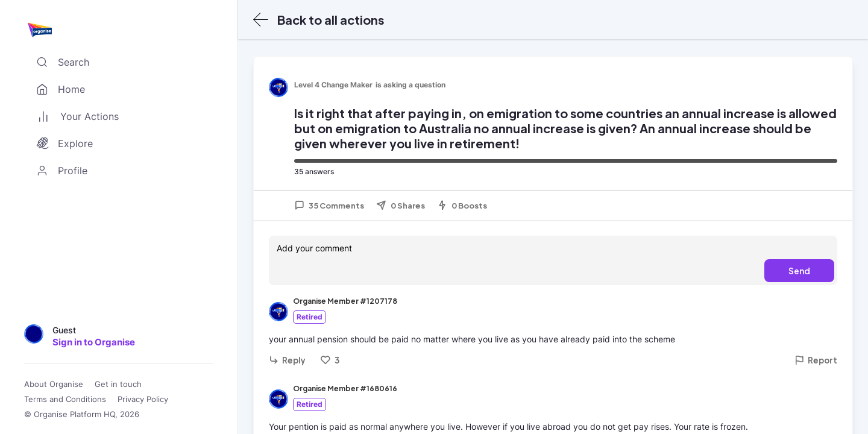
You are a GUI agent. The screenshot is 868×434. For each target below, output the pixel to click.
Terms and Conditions (65, 399)
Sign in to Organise (94, 342)
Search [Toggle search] (60, 62)
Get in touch (118, 384)
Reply (287, 360)
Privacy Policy (143, 399)
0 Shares (401, 206)
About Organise (54, 384)
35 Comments (329, 206)
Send (799, 271)
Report (816, 360)
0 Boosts (462, 206)
